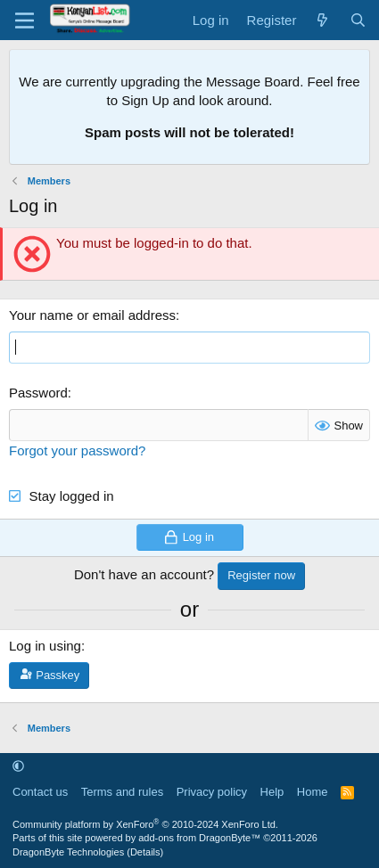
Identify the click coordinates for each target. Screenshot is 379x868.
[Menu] (25, 20)
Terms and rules (122, 792)
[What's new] (322, 20)
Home (313, 792)
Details (145, 852)
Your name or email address (92, 315)
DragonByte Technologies (68, 852)
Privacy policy (212, 792)
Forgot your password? (77, 450)
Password (38, 393)
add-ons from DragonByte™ (199, 838)
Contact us (40, 792)
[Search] (358, 20)
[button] (18, 766)
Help (272, 792)
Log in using (45, 646)
